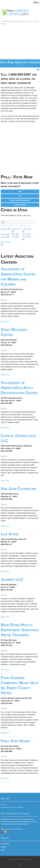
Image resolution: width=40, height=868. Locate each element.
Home (18, 65)
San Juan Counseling (19, 489)
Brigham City (16, 229)
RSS (5, 832)
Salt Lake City (28, 237)
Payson (4, 237)
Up (20, 864)
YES (20, 191)
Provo (14, 237)
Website (4, 300)
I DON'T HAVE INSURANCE (20, 200)
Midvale (4, 234)
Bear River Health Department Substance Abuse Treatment (20, 630)
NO (20, 196)
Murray (25, 234)
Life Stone (10, 534)
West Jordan (6, 242)
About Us (4, 804)
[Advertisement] (20, 44)
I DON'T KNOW (20, 205)
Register (4, 847)
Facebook (2, 832)
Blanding (4, 229)
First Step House (15, 741)
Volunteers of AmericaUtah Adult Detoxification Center (19, 388)
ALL (3, 222)
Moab (14, 234)
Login (3, 850)
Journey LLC (12, 579)
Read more (5, 322)
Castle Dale (27, 229)
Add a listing (5, 844)
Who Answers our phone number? (12, 807)
